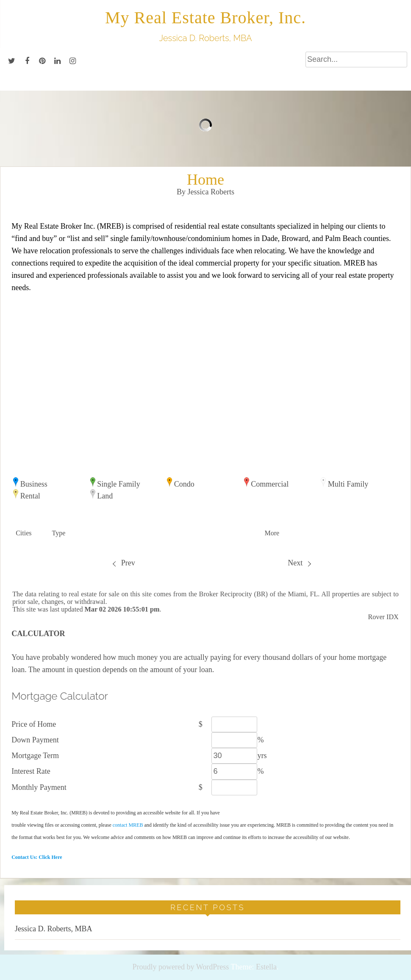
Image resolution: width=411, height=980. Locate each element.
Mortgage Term (35, 756)
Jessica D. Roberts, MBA (54, 929)
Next (299, 563)
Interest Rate (31, 771)
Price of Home (34, 724)
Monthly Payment (39, 787)
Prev (124, 563)
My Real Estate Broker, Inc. (205, 18)
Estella (266, 967)
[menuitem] (124, 563)
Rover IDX (383, 617)
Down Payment (35, 740)
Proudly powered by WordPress (181, 967)
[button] (29, 533)
